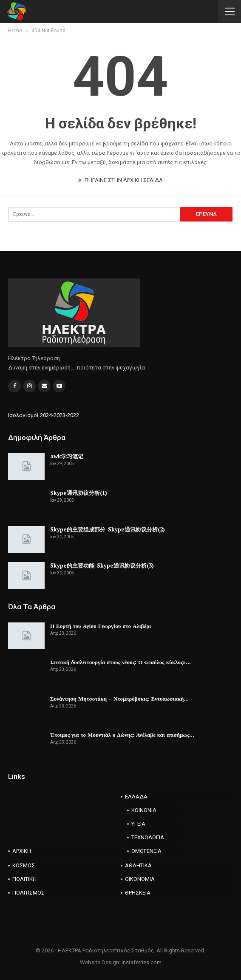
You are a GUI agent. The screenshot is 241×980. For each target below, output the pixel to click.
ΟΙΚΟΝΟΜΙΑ (140, 879)
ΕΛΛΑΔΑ (136, 797)
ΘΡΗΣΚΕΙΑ (138, 893)
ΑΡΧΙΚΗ (22, 851)
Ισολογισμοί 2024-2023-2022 (44, 415)
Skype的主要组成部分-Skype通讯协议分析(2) (108, 529)
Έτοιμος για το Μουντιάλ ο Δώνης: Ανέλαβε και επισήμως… (122, 735)
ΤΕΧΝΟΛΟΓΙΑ (148, 837)
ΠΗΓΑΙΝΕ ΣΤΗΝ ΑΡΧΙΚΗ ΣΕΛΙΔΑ (120, 180)
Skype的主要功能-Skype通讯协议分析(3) (102, 565)
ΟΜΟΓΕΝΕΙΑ (146, 851)
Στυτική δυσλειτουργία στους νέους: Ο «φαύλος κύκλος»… (120, 662)
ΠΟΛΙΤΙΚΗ (24, 879)
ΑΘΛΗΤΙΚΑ (138, 865)
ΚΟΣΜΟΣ (24, 865)
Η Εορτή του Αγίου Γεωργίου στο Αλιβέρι (101, 626)
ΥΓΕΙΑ (138, 824)
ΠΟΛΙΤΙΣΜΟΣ (28, 893)
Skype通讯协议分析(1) (79, 493)
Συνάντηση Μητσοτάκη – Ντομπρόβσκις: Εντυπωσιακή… (119, 699)
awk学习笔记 (67, 456)
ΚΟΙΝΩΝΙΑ (144, 810)
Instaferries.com (142, 962)
